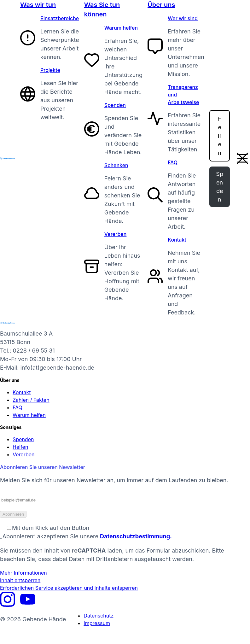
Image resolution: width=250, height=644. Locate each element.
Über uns (161, 5)
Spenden (115, 105)
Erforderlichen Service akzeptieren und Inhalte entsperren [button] (69, 588)
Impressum (97, 623)
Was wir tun (38, 5)
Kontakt (177, 240)
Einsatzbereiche (60, 18)
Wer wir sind (183, 18)
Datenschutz (99, 616)
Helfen (220, 136)
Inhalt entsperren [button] (20, 580)
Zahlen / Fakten (31, 400)
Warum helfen (121, 28)
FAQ (173, 162)
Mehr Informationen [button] (23, 573)
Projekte (50, 70)
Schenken (116, 165)
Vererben (116, 234)
